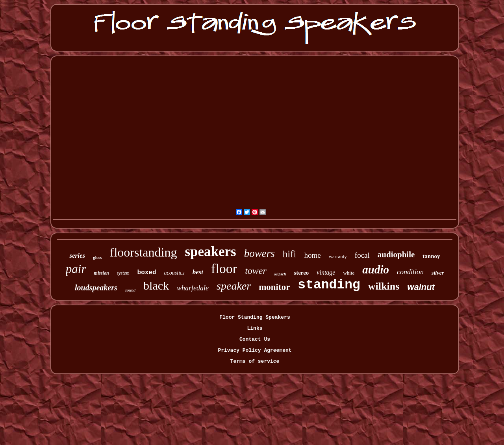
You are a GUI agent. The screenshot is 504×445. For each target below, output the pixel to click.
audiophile (396, 255)
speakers (210, 252)
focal (362, 255)
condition (410, 272)
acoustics (174, 273)
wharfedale (193, 288)
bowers (259, 253)
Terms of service (255, 361)
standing (329, 285)
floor (224, 269)
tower (256, 271)
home (312, 255)
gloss (97, 257)
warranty (338, 256)
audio (376, 270)
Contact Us (255, 339)
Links (255, 328)
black (156, 285)
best (198, 272)
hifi (290, 254)
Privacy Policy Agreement (255, 350)
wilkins (384, 286)
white (349, 273)
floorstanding (144, 252)
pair (76, 269)
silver (438, 273)
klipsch (280, 274)
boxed (147, 273)
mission (102, 273)
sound (130, 290)
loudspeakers (96, 288)
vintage (326, 272)
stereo (301, 273)
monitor (274, 287)
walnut (421, 287)
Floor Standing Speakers (255, 317)
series (77, 256)
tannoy (431, 256)
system (123, 273)
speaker (234, 286)
